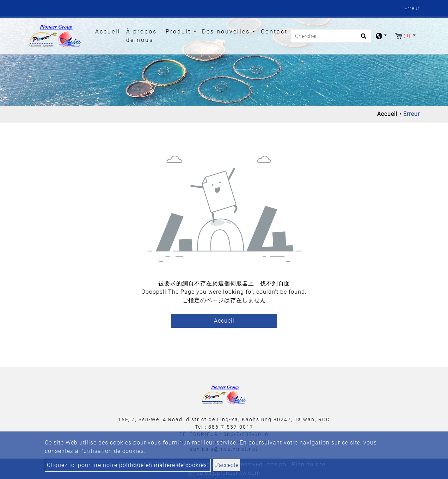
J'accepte (226, 465)
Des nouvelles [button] (227, 32)
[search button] (363, 38)
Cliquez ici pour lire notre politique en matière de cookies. (128, 465)
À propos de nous (142, 36)
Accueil (109, 31)
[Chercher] (331, 36)
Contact (274, 32)
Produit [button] (180, 32)
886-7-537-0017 (231, 427)
